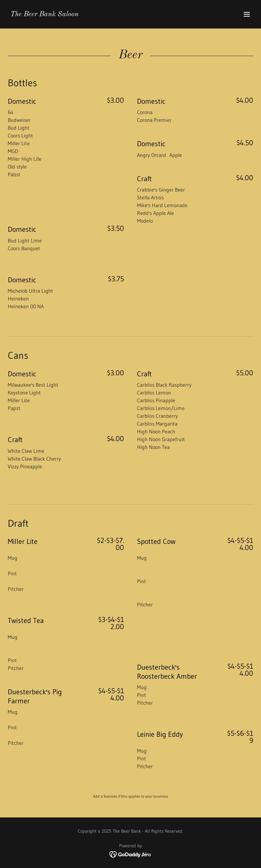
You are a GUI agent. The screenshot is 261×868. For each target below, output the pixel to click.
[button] (247, 14)
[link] (45, 14)
